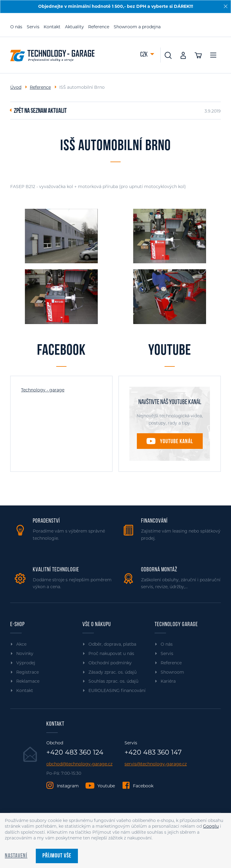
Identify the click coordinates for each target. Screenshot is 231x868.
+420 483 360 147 (153, 752)
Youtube (106, 786)
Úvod (16, 87)
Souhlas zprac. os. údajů (113, 681)
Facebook (143, 786)
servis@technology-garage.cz (156, 764)
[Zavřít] (226, 6)
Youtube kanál (177, 442)
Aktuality (74, 27)
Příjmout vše (57, 856)
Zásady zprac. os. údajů (112, 672)
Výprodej (26, 663)
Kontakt (52, 27)
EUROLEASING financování (117, 690)
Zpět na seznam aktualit (40, 111)
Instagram (68, 786)
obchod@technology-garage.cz (79, 764)
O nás (16, 27)
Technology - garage (43, 390)
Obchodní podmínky (110, 663)
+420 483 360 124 (75, 752)
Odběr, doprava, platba (112, 644)
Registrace (28, 672)
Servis (33, 27)
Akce (21, 644)
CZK (144, 55)
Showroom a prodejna (137, 27)
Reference (99, 27)
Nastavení (16, 856)
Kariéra (168, 681)
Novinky (25, 653)
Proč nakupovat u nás (111, 653)
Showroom (172, 672)
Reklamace (28, 681)
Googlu (211, 826)
